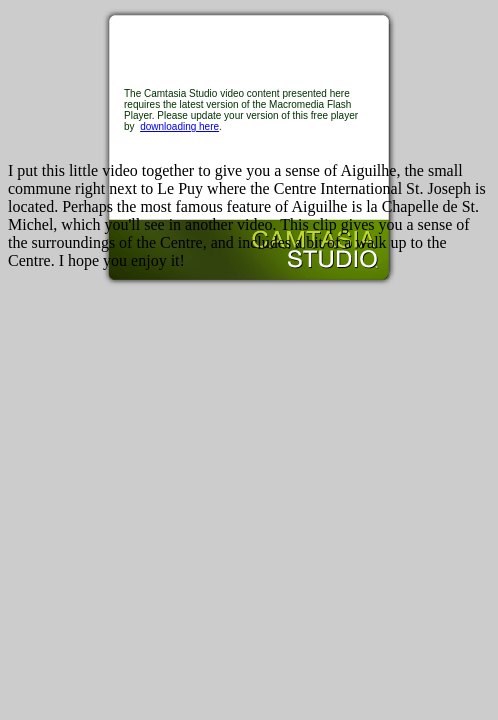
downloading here (179, 126)
